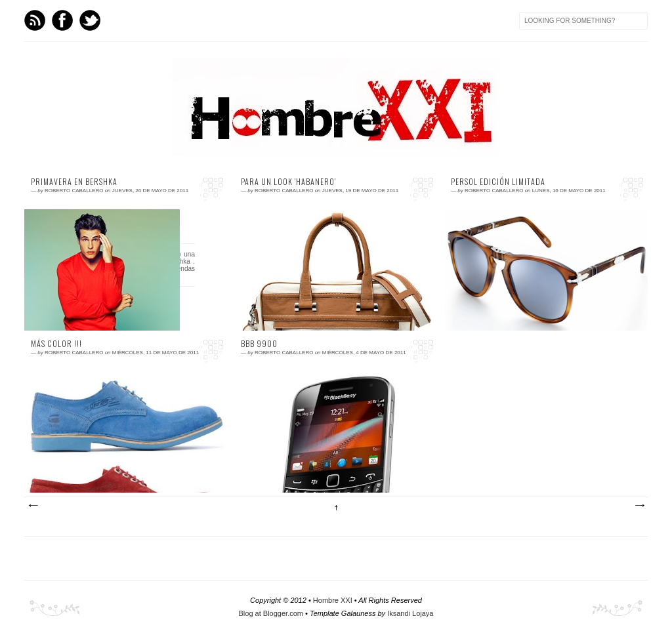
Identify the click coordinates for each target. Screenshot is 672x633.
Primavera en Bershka (74, 182)
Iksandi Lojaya (410, 613)
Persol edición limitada (498, 182)
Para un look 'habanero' (288, 182)
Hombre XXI (333, 600)
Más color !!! (56, 344)
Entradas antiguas (639, 506)
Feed (35, 20)
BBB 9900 (259, 344)
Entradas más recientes (33, 506)
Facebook (62, 20)
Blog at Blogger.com (271, 613)
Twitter (90, 20)
